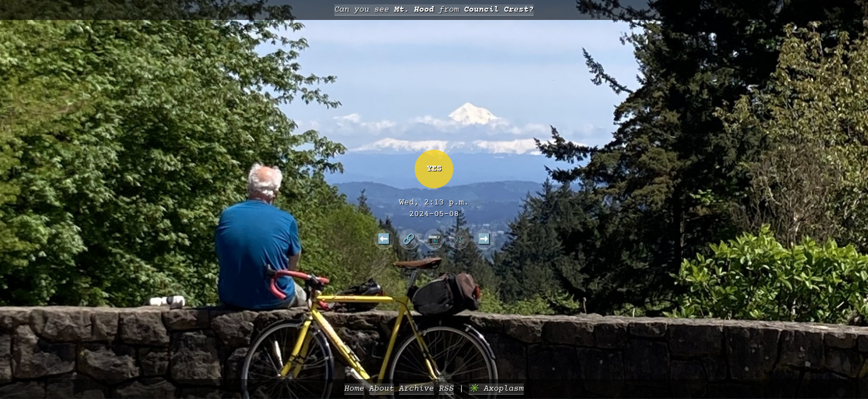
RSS (446, 389)
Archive (417, 389)
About (382, 389)
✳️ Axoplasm (496, 389)
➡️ (484, 239)
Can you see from (434, 10)
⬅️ (384, 239)
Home (354, 389)
